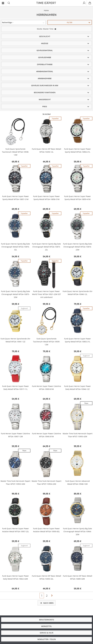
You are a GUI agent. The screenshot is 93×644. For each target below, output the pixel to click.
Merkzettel (47, 626)
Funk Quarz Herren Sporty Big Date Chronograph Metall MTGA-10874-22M (77, 247)
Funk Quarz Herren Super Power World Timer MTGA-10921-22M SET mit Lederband (46, 294)
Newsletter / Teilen (47, 639)
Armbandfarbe (45, 78)
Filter (70, 22)
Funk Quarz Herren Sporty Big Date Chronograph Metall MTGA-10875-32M (16, 294)
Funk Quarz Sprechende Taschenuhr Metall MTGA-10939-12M (46, 342)
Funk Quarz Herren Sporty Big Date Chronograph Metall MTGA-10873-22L (46, 247)
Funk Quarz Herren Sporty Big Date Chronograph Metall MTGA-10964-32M (77, 531)
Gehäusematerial (45, 50)
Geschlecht (45, 36)
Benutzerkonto (47, 620)
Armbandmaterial (45, 71)
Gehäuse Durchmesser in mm (45, 85)
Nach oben (48, 603)
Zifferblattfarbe (45, 64)
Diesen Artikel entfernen (55, 29)
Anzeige (45, 43)
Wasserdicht (45, 99)
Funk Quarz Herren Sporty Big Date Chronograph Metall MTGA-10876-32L (16, 247)
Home (46, 10)
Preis (45, 106)
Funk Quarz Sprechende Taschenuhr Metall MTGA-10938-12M (15, 152)
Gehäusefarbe (45, 57)
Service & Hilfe (47, 633)
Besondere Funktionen (45, 92)
